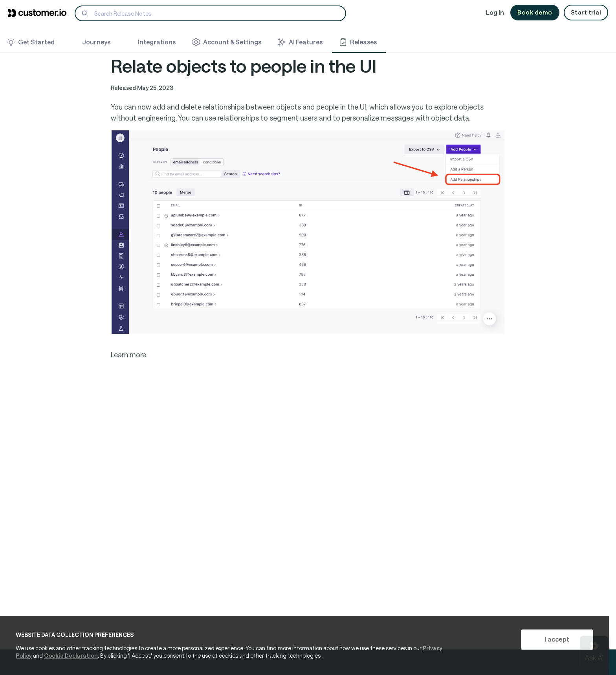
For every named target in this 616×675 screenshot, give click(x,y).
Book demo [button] (535, 12)
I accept (557, 639)
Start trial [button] (586, 12)
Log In (495, 12)
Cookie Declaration (71, 656)
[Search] (210, 13)
